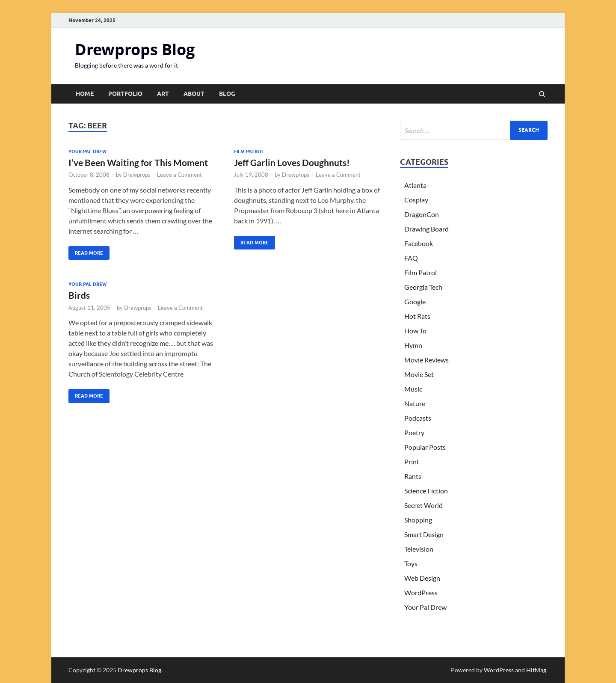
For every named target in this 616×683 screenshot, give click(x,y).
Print (412, 462)
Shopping (418, 520)
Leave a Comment (179, 175)
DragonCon (422, 214)
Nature (415, 403)
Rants (413, 476)
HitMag (536, 670)
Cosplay (416, 200)
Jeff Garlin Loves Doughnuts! (292, 162)
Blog (227, 94)
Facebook (419, 243)
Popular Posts (425, 447)
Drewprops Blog (135, 49)
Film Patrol (249, 151)
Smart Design (424, 534)
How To (415, 331)
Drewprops (137, 175)
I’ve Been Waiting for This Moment (138, 162)
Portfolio (125, 94)
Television (419, 549)
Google (415, 301)
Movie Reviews (426, 360)
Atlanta (415, 185)
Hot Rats (417, 316)
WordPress (421, 592)
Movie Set (419, 374)
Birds (79, 295)
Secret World (423, 505)
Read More (86, 251)
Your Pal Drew (87, 151)
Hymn (413, 345)
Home (85, 94)
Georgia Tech (423, 287)
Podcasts (418, 418)
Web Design (422, 578)
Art (163, 94)
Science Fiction (426, 491)
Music (413, 389)
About (194, 94)
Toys (411, 563)
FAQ (411, 258)
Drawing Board (426, 229)
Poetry (414, 432)
